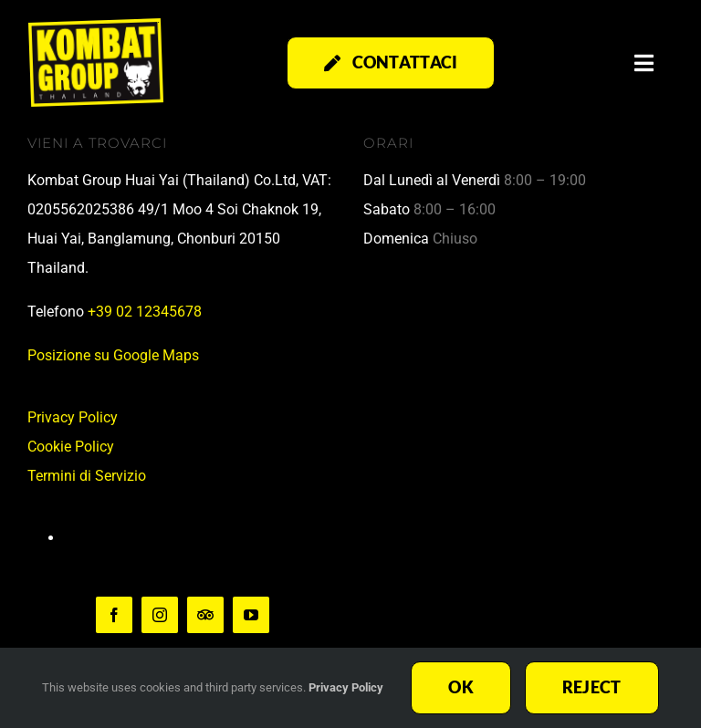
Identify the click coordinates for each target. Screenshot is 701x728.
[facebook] (114, 615)
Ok (461, 687)
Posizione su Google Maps (113, 355)
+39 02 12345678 (145, 312)
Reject (592, 687)
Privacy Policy (73, 417)
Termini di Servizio (87, 476)
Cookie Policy (71, 447)
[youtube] (251, 615)
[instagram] (160, 615)
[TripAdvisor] (205, 615)
